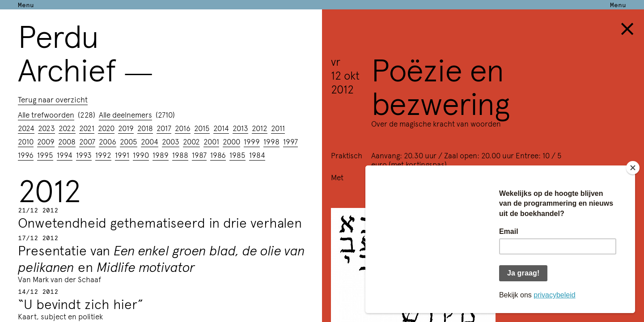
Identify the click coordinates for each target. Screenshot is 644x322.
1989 (161, 155)
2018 (145, 128)
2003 (171, 141)
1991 (122, 155)
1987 (199, 155)
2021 (87, 128)
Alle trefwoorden (46, 114)
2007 (87, 141)
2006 (108, 141)
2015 (202, 128)
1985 (237, 155)
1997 (290, 141)
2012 (260, 128)
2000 (231, 141)
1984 (257, 155)
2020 (106, 128)
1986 (218, 155)
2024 (26, 128)
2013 (240, 128)
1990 (141, 155)
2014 (221, 128)
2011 (278, 128)
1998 (271, 141)
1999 (252, 141)
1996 (26, 155)
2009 (46, 141)
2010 (26, 141)
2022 (67, 128)
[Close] (633, 168)
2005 (129, 141)
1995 (45, 155)
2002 (191, 141)
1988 (180, 155)
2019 (126, 128)
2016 (183, 128)
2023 (47, 128)
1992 (103, 155)
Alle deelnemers (125, 114)
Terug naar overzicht (53, 99)
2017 (164, 128)
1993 (84, 155)
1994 (65, 155)
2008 (67, 141)
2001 (211, 141)
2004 (150, 141)
